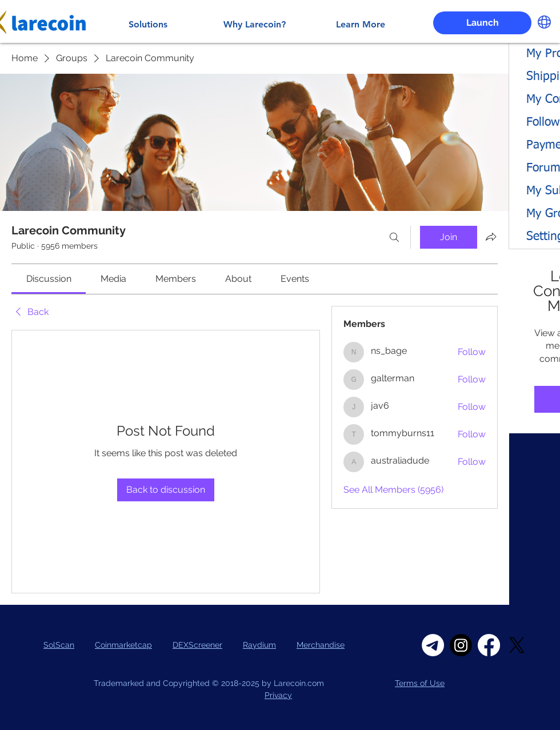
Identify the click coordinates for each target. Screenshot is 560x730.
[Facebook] (489, 645)
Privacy (278, 695)
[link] (49, 279)
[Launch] (482, 23)
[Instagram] (461, 645)
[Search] (394, 237)
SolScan (59, 645)
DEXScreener (197, 645)
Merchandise (321, 645)
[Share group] (491, 237)
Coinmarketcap (123, 645)
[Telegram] (433, 645)
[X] (517, 645)
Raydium (259, 645)
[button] (544, 22)
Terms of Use (420, 683)
